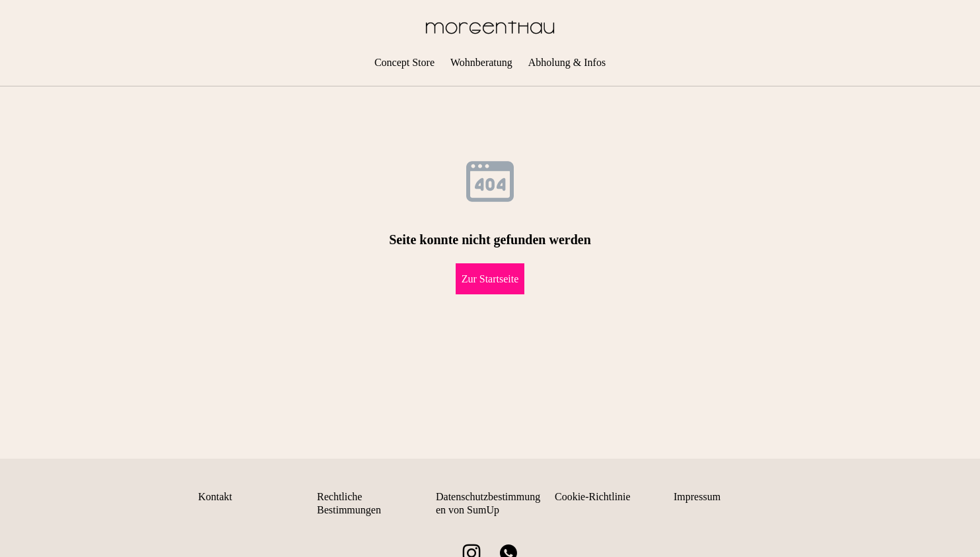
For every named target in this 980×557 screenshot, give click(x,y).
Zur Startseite (490, 279)
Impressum (697, 497)
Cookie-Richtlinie (593, 497)
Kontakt (215, 497)
